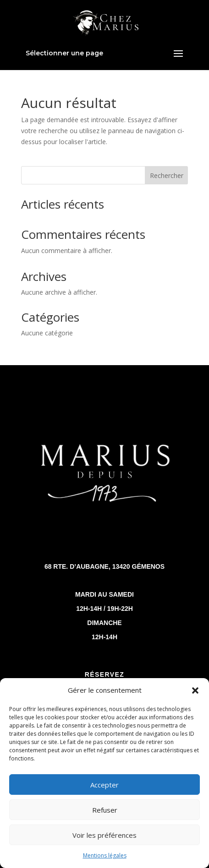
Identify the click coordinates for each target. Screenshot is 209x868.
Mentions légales (105, 855)
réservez (104, 674)
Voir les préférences (104, 835)
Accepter (104, 785)
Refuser (105, 810)
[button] (195, 690)
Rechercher (167, 175)
